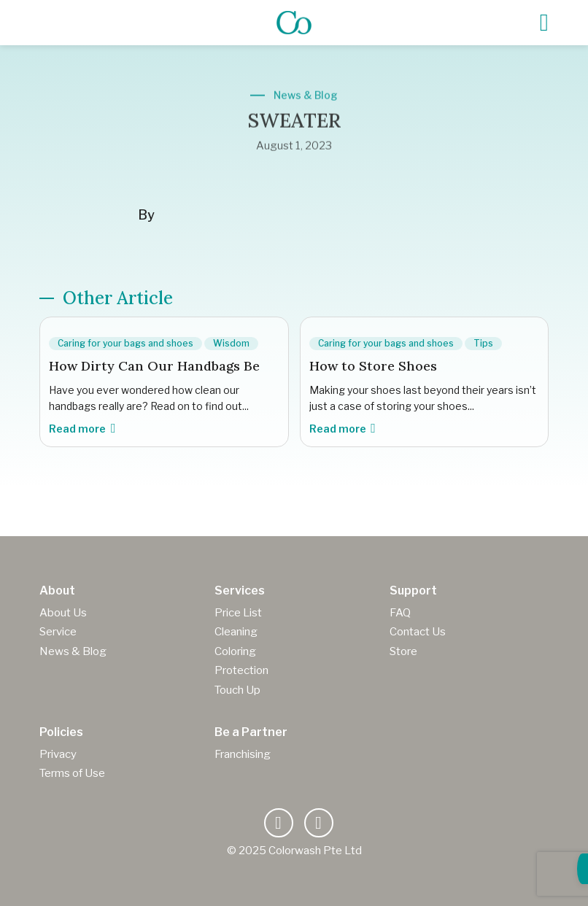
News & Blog (73, 651)
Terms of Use (72, 773)
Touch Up (237, 690)
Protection (241, 670)
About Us (63, 613)
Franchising (243, 754)
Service (58, 632)
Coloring (235, 651)
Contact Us (418, 632)
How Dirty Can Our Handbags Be (154, 366)
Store (403, 651)
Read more (82, 429)
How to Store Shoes (373, 366)
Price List (238, 613)
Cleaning (236, 632)
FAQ (400, 613)
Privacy (58, 754)
